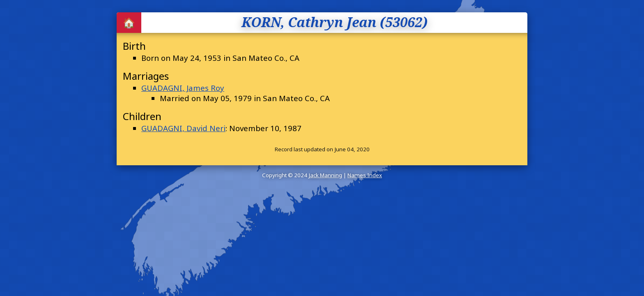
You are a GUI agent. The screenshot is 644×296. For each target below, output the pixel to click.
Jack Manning (325, 175)
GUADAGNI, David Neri (183, 128)
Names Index (365, 175)
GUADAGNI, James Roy (183, 88)
